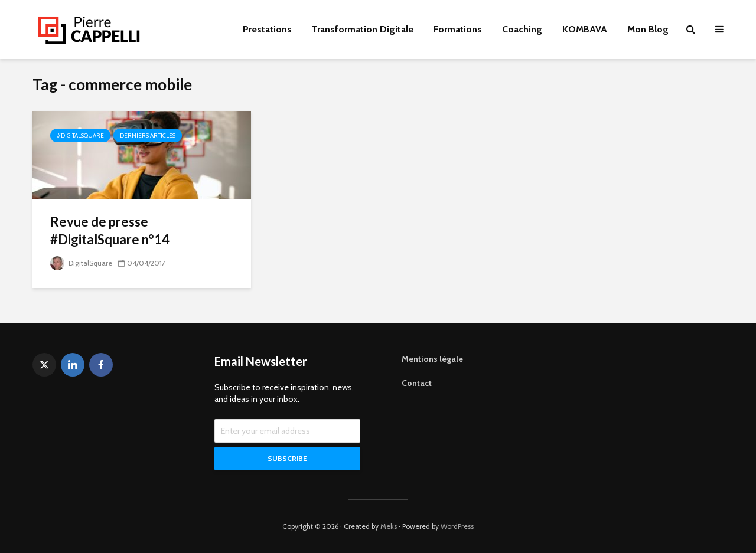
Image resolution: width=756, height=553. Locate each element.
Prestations (267, 29)
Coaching (522, 29)
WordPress (457, 526)
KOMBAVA (585, 29)
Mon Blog (648, 29)
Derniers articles (148, 135)
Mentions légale (432, 359)
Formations (458, 29)
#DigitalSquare (80, 135)
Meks (389, 526)
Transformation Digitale (363, 29)
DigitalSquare (81, 263)
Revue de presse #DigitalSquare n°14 (110, 230)
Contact (417, 383)
